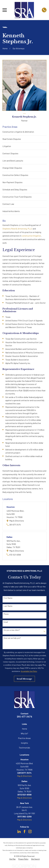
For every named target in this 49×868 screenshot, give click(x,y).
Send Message (24, 679)
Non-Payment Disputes (12, 182)
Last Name (8, 606)
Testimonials (24, 748)
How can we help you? (12, 638)
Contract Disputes (10, 153)
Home (24, 729)
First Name (8, 598)
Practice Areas (24, 738)
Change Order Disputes (12, 168)
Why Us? (24, 733)
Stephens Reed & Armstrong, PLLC (17, 229)
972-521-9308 (15, 555)
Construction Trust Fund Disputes (17, 197)
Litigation (7, 146)
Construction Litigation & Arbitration (18, 132)
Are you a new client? (12, 630)
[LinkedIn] (19, 832)
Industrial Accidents (11, 211)
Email (6, 622)
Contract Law (8, 204)
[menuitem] (12, 859)
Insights (24, 743)
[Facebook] (25, 832)
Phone (6, 614)
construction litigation (31, 236)
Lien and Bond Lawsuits (13, 161)
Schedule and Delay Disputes (15, 190)
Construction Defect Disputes (15, 175)
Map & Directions (17, 521)
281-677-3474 (15, 525)
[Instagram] (30, 832)
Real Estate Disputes (12, 139)
